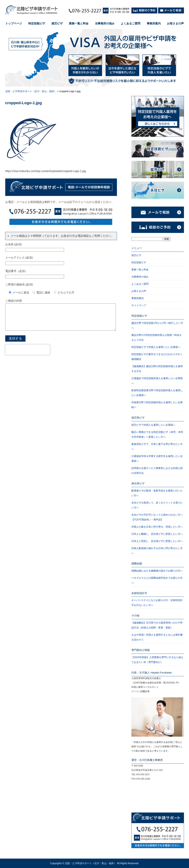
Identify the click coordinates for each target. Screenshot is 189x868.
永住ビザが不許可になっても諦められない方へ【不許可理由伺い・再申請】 (157, 517)
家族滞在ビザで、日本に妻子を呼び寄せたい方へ (157, 446)
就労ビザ (57, 23)
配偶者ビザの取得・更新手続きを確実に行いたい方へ (157, 493)
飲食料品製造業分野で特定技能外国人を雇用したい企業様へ (157, 393)
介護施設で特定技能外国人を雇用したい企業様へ (157, 381)
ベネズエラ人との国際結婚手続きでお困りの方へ (157, 580)
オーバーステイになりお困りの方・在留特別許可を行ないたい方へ (157, 603)
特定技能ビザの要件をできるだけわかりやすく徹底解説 (157, 357)
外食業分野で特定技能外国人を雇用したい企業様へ (157, 405)
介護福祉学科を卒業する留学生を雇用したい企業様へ (157, 459)
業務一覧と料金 (79, 23)
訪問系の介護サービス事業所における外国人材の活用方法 (157, 471)
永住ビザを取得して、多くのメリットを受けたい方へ (157, 505)
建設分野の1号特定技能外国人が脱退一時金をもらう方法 (157, 337)
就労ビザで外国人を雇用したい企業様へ (153, 425)
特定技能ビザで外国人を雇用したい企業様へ (156, 347)
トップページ (14, 23)
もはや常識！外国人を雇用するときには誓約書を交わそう (157, 637)
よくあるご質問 (131, 23)
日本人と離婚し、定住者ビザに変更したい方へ (157, 534)
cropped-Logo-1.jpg (24, 103)
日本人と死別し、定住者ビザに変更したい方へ (157, 541)
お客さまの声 (175, 23)
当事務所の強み (105, 23)
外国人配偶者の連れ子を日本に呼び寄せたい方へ (157, 551)
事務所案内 (154, 23)
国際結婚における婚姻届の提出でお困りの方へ (157, 571)
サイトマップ (139, 305)
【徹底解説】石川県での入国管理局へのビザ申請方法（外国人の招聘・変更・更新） (157, 625)
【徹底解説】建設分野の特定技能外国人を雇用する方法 (157, 369)
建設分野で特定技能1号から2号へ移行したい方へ (157, 325)
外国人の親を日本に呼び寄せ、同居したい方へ (157, 527)
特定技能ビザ (37, 23)
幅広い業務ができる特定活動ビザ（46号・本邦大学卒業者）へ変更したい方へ (157, 434)
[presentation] (28, 355)
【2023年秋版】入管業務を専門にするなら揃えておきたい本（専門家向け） (157, 660)
